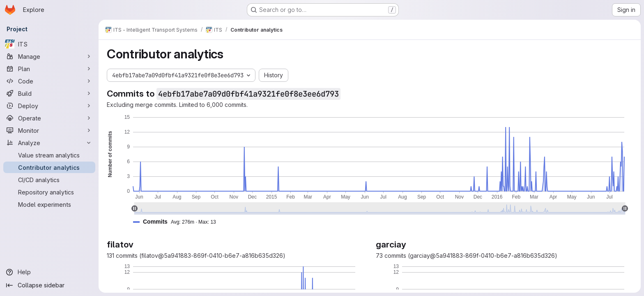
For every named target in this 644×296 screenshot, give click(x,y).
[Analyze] (49, 143)
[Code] (49, 81)
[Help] (49, 272)
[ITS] (49, 44)
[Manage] (49, 56)
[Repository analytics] (49, 192)
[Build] (49, 93)
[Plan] (49, 69)
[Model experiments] (49, 204)
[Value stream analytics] (49, 155)
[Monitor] (49, 130)
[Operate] (49, 118)
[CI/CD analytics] (49, 180)
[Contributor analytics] (49, 167)
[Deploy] (49, 106)
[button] (178, 222)
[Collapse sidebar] (49, 285)
